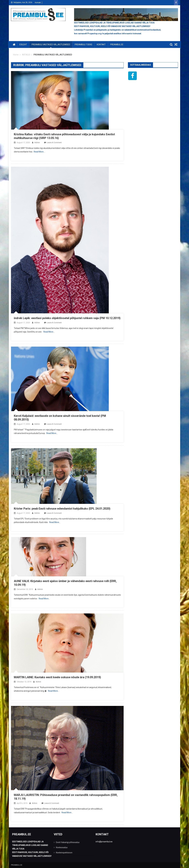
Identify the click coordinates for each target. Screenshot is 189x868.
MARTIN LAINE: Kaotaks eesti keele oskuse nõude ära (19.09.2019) (57, 677)
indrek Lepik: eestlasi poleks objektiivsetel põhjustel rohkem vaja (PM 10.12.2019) (67, 318)
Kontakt (38, 3)
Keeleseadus (62, 847)
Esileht (23, 45)
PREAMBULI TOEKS (83, 45)
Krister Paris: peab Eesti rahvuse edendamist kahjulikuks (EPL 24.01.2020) (62, 509)
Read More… (39, 152)
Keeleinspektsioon (64, 853)
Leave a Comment (54, 142)
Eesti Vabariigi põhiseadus (68, 842)
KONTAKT (101, 45)
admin (37, 142)
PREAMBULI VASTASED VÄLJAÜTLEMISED (51, 45)
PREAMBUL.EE (117, 45)
